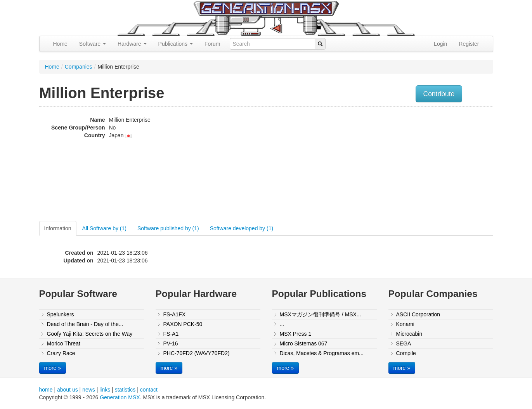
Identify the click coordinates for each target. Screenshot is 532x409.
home (46, 390)
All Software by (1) (104, 228)
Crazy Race (61, 353)
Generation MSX (120, 397)
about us (68, 390)
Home (60, 44)
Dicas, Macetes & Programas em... (322, 353)
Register (469, 44)
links (105, 390)
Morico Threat (64, 343)
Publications (176, 44)
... (282, 324)
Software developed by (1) (242, 228)
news (89, 390)
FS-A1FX (175, 314)
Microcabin (409, 334)
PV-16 (171, 343)
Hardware (132, 44)
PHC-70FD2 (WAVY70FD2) (197, 353)
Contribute (439, 94)
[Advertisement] (415, 165)
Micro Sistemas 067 (304, 343)
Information (58, 228)
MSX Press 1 (296, 334)
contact (149, 390)
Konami (405, 324)
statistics (125, 390)
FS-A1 (171, 334)
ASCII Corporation (418, 314)
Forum (212, 44)
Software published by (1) (168, 228)
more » (53, 368)
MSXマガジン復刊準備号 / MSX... (321, 314)
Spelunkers (61, 314)
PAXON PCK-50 (183, 324)
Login (440, 44)
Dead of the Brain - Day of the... (85, 324)
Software (93, 44)
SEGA (404, 343)
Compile (406, 353)
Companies (79, 67)
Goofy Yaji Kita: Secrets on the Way (90, 334)
